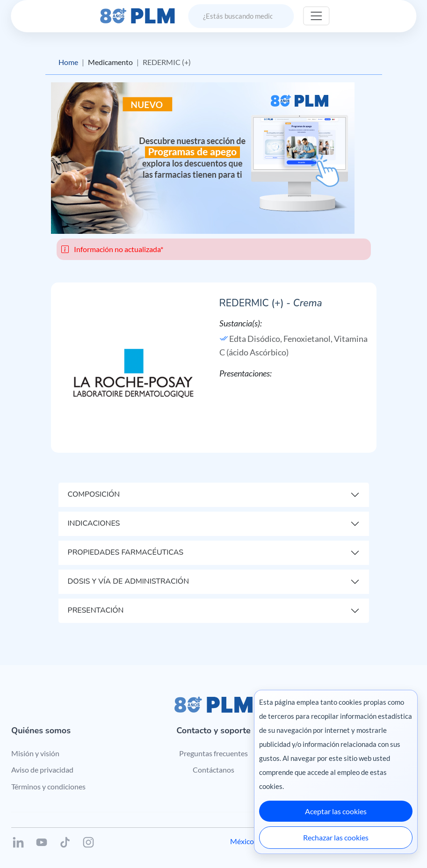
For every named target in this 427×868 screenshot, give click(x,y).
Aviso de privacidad (42, 770)
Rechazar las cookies (336, 837)
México (242, 841)
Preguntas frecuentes (213, 753)
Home (68, 62)
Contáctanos (213, 770)
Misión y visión (35, 753)
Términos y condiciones (48, 786)
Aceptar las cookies (336, 811)
